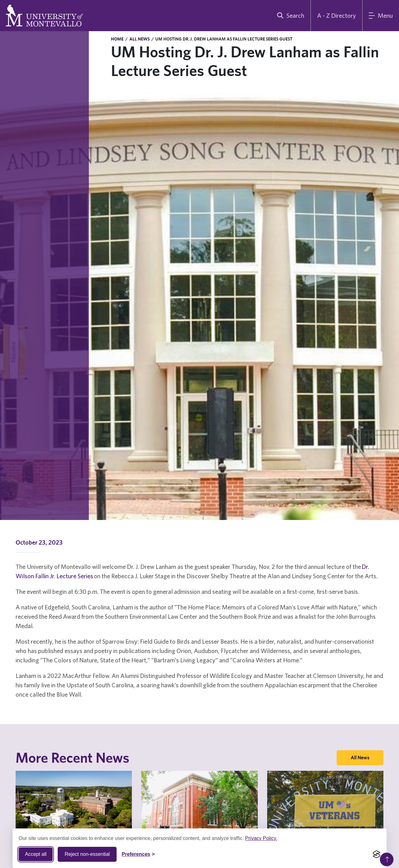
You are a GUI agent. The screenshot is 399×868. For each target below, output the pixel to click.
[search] (289, 16)
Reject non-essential (87, 854)
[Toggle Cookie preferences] (138, 854)
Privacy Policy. (261, 838)
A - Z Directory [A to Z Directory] (337, 15)
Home (117, 39)
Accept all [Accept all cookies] (36, 854)
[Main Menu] (381, 16)
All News (139, 39)
